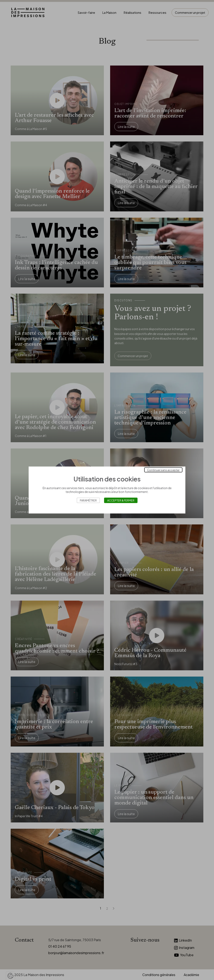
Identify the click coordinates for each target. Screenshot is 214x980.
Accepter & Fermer (121, 500)
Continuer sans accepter (163, 470)
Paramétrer (88, 500)
